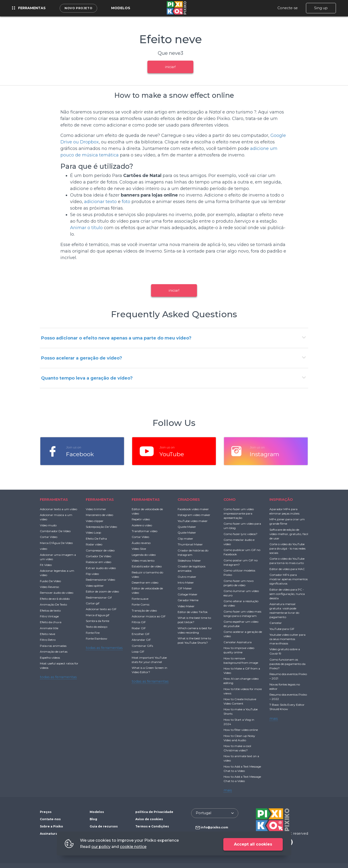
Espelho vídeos (50, 658)
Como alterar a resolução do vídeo (241, 603)
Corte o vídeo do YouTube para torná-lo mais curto (287, 561)
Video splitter (95, 586)
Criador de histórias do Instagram (193, 553)
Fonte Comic (141, 604)
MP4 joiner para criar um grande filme (287, 521)
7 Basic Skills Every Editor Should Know (287, 707)
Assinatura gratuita (56, 834)
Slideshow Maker (189, 561)
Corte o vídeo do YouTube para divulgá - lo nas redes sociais (287, 548)
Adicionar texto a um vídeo (58, 509)
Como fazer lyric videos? (240, 534)
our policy (101, 847)
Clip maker (185, 539)
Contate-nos (50, 819)
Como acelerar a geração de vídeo (243, 634)
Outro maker (187, 577)
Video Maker (186, 606)
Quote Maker (187, 527)
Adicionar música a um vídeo (56, 517)
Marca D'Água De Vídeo (56, 543)
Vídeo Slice (139, 549)
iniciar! (170, 67)
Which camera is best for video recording (195, 630)
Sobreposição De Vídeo (101, 527)
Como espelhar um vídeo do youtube (241, 624)
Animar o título (86, 228)
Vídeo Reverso (49, 587)
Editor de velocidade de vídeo (147, 511)
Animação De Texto (53, 604)
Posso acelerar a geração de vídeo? (82, 358)
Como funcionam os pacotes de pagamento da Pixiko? (287, 664)
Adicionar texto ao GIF (101, 609)
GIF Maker (185, 588)
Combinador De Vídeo (55, 531)
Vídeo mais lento (143, 561)
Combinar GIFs (142, 646)
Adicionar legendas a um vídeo (57, 573)
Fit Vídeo (46, 565)
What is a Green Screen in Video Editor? (149, 670)
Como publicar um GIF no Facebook (242, 552)
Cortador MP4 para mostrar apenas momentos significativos (289, 579)
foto (126, 202)
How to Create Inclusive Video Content (240, 701)
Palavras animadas (53, 646)
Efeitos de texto (50, 610)
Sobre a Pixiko (51, 826)
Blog (93, 819)
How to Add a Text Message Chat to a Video (242, 769)
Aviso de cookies (149, 819)
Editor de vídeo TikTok (193, 612)
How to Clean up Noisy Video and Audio (239, 738)
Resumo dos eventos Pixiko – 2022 (288, 697)
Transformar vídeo (145, 531)
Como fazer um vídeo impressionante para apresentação (239, 513)
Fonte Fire (93, 633)
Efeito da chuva (51, 622)
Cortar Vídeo (49, 537)
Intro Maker (186, 582)
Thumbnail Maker (190, 544)
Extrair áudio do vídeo (101, 568)
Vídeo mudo (48, 525)
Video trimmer (96, 509)
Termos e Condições (152, 826)
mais (228, 790)
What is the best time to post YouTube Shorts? (194, 640)
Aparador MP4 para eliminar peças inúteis (284, 511)
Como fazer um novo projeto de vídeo (239, 583)
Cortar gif (93, 603)
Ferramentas (29, 8)
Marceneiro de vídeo (99, 515)
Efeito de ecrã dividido (55, 599)
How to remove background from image (241, 660)
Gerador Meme (188, 600)
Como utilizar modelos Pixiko (239, 573)
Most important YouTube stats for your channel (149, 660)
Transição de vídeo (144, 610)
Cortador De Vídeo (98, 556)
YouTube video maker (193, 521)
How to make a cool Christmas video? (237, 748)
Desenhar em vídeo (145, 582)
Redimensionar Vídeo (100, 580)
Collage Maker (188, 594)
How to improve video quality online (239, 650)
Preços (46, 812)
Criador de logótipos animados (192, 568)
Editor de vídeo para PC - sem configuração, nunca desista (287, 594)
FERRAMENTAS (54, 499)
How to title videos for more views (243, 691)
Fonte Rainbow (97, 639)
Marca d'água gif (98, 615)
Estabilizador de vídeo (147, 566)
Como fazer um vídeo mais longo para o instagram (242, 614)
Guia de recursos (104, 826)
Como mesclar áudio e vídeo (239, 542)
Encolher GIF (141, 634)
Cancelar (276, 623)
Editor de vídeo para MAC (287, 569)
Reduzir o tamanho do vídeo (147, 575)
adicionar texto (100, 202)
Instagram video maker (194, 515)
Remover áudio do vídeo (57, 593)
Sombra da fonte (98, 621)
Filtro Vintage (49, 616)
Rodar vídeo (94, 544)
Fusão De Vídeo (50, 581)
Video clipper (95, 521)
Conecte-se (288, 8)
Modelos (121, 8)
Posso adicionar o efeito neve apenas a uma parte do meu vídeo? (116, 338)
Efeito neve (47, 634)
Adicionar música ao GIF (149, 616)
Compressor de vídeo (100, 550)
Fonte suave (140, 599)
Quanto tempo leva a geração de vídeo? (87, 378)
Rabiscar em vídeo (98, 562)
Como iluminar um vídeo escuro (241, 593)
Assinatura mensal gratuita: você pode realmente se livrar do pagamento (284, 610)
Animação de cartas (54, 652)
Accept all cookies (253, 844)
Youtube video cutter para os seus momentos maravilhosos (287, 639)
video (43, 549)
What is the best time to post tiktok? (194, 620)
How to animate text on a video (241, 758)
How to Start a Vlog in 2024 (239, 722)
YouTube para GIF (282, 629)
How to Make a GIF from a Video (242, 671)
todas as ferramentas (58, 677)
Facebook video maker (193, 509)
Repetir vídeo (141, 519)
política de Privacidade (154, 812)
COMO (230, 499)
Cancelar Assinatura (238, 642)
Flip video (92, 574)
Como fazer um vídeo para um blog (242, 526)
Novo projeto (78, 8)
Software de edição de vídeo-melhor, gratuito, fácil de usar (289, 534)
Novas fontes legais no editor (285, 687)
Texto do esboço (97, 627)
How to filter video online (241, 730)
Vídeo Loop (93, 533)
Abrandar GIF (141, 640)
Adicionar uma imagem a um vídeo (58, 557)
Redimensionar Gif (99, 597)
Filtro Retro (48, 640)
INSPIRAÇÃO (281, 499)
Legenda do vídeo (144, 555)
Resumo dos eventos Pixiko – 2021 (288, 676)
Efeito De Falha (96, 539)
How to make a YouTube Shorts (241, 711)
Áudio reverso (141, 543)
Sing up (321, 8)
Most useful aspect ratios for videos (59, 666)
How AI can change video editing (241, 681)
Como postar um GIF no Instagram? (241, 562)
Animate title (49, 628)
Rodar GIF (139, 628)
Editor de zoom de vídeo (102, 591)
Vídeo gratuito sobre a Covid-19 (285, 651)
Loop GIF (138, 652)
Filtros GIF (139, 622)
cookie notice (133, 847)
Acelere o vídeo (142, 525)
